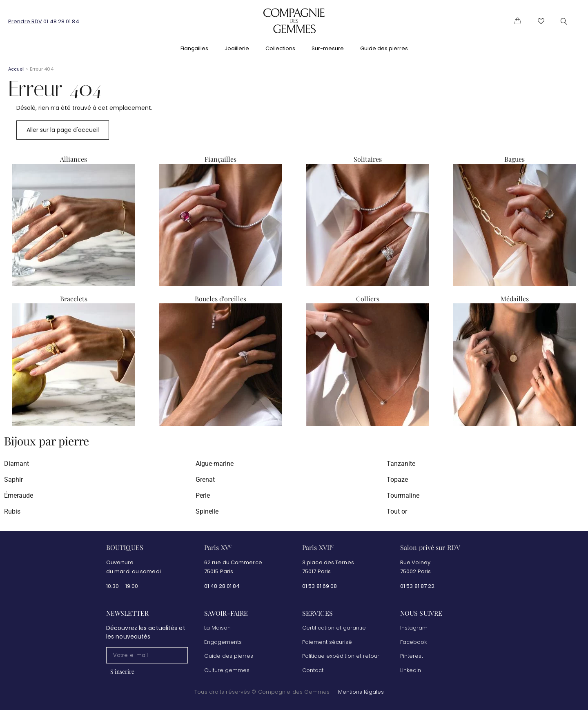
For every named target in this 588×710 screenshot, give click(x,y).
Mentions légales (361, 692)
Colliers (368, 299)
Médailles (515, 299)
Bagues (514, 159)
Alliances (73, 159)
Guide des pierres (384, 48)
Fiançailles (194, 48)
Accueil (16, 69)
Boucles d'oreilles (220, 299)
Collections (280, 48)
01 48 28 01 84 (61, 21)
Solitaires (368, 159)
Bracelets (74, 299)
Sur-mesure (328, 48)
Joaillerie (237, 48)
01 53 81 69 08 (320, 586)
